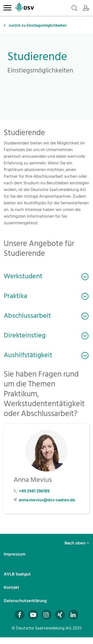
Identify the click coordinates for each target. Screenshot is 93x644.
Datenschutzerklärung (26, 601)
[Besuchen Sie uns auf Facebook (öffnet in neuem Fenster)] (20, 615)
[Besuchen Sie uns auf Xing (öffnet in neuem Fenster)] (60, 615)
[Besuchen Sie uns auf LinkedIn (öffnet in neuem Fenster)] (73, 615)
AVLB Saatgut (18, 574)
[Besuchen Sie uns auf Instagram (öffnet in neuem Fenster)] (46, 615)
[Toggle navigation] (7, 7)
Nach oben (77, 543)
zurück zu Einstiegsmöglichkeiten (35, 25)
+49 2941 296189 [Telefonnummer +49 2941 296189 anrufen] (34, 491)
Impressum (15, 554)
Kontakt (12, 587)
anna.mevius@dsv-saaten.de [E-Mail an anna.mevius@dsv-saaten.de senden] (47, 500)
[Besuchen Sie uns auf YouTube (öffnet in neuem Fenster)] (33, 615)
